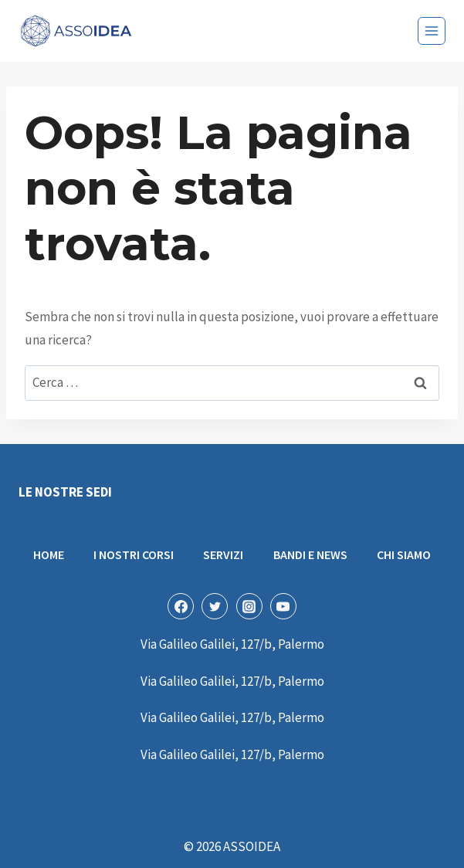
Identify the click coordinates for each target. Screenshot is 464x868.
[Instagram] (249, 606)
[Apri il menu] (432, 31)
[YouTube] (283, 606)
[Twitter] (215, 606)
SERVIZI (223, 554)
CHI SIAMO (404, 554)
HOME (49, 554)
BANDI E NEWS (310, 554)
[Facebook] (181, 606)
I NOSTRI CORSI (134, 554)
